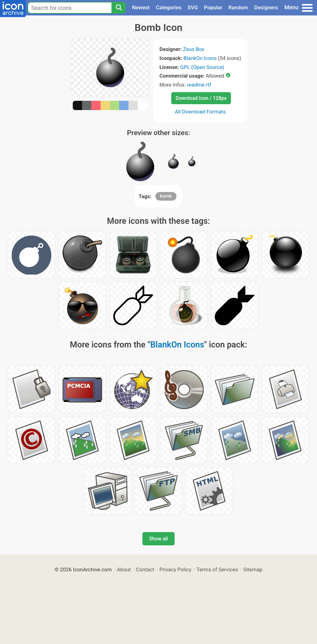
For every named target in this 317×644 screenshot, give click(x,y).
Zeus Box (194, 49)
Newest (141, 7)
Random (238, 7)
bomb (166, 196)
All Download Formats (200, 112)
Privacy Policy (175, 569)
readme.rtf (199, 85)
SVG (193, 7)
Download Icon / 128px (201, 98)
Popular (213, 7)
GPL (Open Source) (202, 67)
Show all (158, 539)
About (124, 569)
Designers (266, 7)
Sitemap (253, 569)
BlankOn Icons (200, 58)
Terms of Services (217, 569)
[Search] (119, 8)
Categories (169, 7)
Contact (145, 569)
